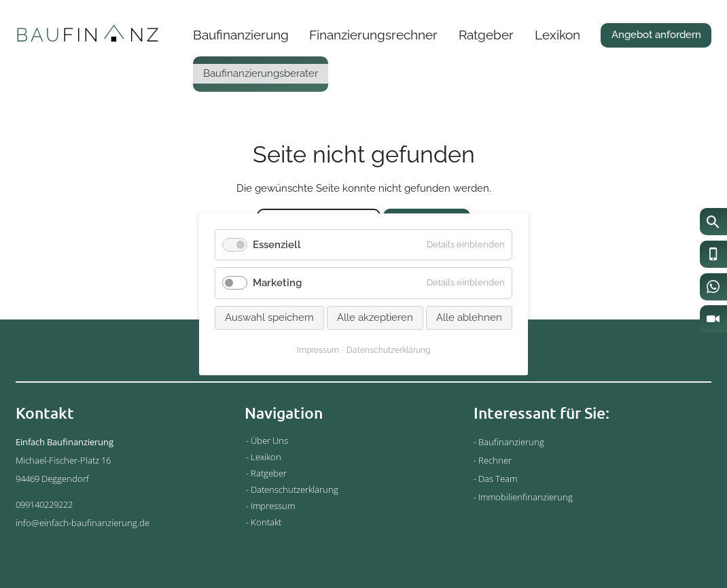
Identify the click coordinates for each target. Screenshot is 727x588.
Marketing (277, 283)
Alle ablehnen (469, 317)
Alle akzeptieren (375, 317)
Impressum (273, 506)
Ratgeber (486, 35)
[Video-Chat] (713, 319)
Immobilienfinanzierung (526, 497)
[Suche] (713, 222)
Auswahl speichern (269, 317)
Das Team (498, 479)
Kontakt (266, 522)
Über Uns (269, 440)
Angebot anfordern (656, 35)
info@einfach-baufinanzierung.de (83, 523)
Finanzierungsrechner (373, 35)
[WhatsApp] (713, 287)
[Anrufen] (713, 254)
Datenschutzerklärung (295, 489)
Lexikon (557, 35)
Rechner (495, 460)
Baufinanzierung (241, 35)
